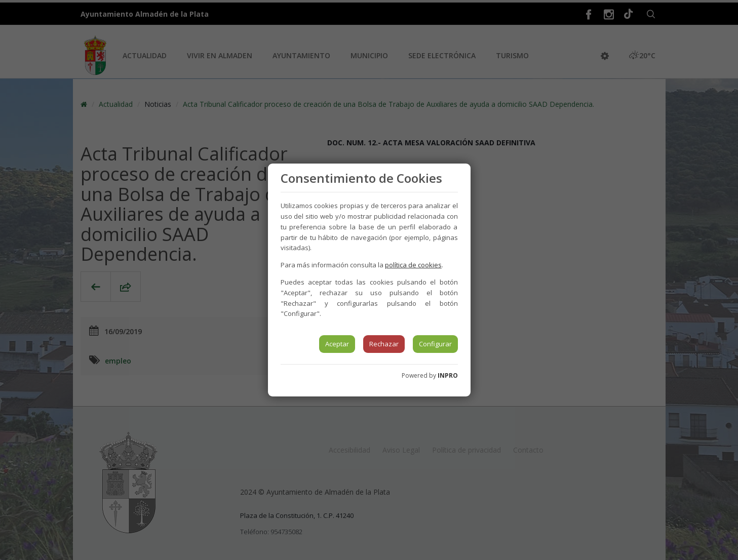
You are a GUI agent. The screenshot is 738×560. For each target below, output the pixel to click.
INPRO (448, 375)
